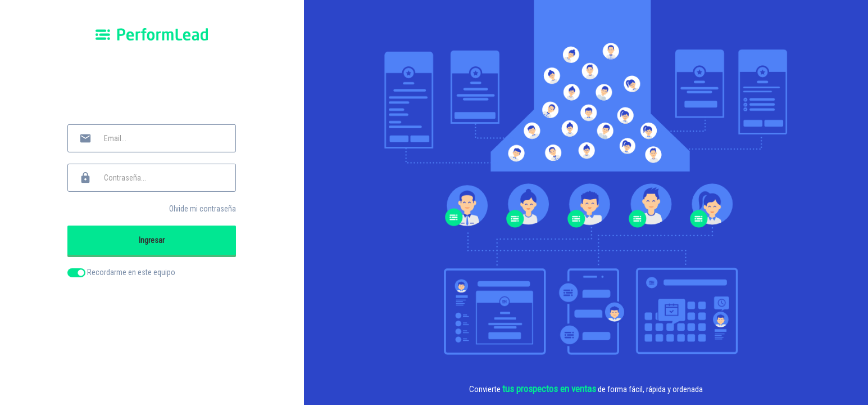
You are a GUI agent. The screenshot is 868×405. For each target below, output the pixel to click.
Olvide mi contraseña (203, 209)
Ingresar (152, 240)
